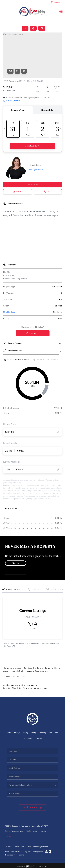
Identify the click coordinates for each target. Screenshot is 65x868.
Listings (17, 733)
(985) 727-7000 (39, 831)
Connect (39, 739)
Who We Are (28, 739)
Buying (25, 733)
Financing (42, 733)
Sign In (55, 2)
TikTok (8, 837)
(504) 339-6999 (18, 831)
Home (9, 733)
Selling (33, 733)
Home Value (53, 733)
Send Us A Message (32, 807)
